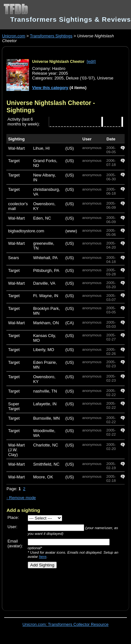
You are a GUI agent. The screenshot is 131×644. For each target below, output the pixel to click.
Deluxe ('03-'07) (80, 78)
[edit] (91, 61)
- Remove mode (21, 498)
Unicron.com (14, 36)
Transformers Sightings (51, 36)
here (43, 556)
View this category (50, 88)
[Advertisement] (63, 587)
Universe (105, 78)
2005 (59, 78)
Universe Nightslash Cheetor (58, 62)
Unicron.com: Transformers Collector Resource (66, 624)
